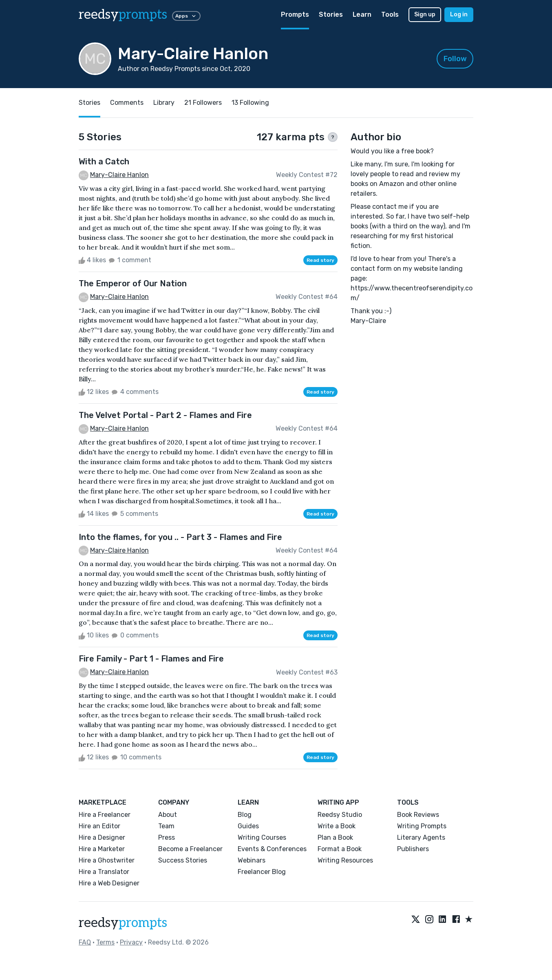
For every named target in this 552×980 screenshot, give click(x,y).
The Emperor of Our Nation (133, 283)
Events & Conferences (272, 849)
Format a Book (340, 849)
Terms (105, 942)
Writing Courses (262, 837)
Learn (362, 14)
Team (166, 826)
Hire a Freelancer (105, 815)
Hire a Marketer (102, 849)
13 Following (250, 103)
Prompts (295, 14)
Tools (390, 14)
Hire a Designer (102, 837)
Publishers (413, 849)
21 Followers (203, 103)
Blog (245, 815)
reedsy (123, 923)
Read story (320, 260)
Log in (459, 14)
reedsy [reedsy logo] (123, 15)
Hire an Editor (99, 826)
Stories (331, 14)
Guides (248, 826)
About (168, 815)
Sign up (425, 14)
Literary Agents (421, 837)
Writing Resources (345, 860)
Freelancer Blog (262, 872)
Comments (127, 103)
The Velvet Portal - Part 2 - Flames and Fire (165, 415)
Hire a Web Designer (109, 883)
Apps (186, 16)
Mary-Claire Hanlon (119, 175)
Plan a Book (335, 837)
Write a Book (337, 826)
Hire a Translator (104, 872)
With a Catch (104, 161)
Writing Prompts (422, 826)
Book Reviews (418, 815)
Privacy (131, 942)
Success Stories (183, 860)
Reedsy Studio (340, 815)
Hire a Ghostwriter (107, 860)
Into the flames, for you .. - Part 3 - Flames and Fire (180, 537)
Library (164, 103)
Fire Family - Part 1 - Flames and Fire (151, 659)
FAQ (85, 942)
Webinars (252, 860)
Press (167, 837)
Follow (455, 59)
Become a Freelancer (190, 849)
